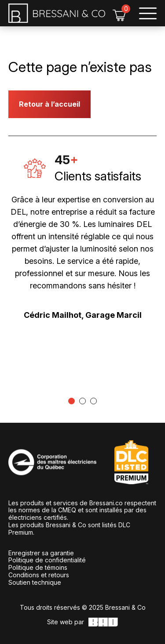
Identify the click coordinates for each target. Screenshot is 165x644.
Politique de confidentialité (47, 560)
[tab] (71, 401)
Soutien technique (35, 582)
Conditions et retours (39, 575)
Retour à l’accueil (49, 104)
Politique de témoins (38, 567)
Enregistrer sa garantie (41, 553)
